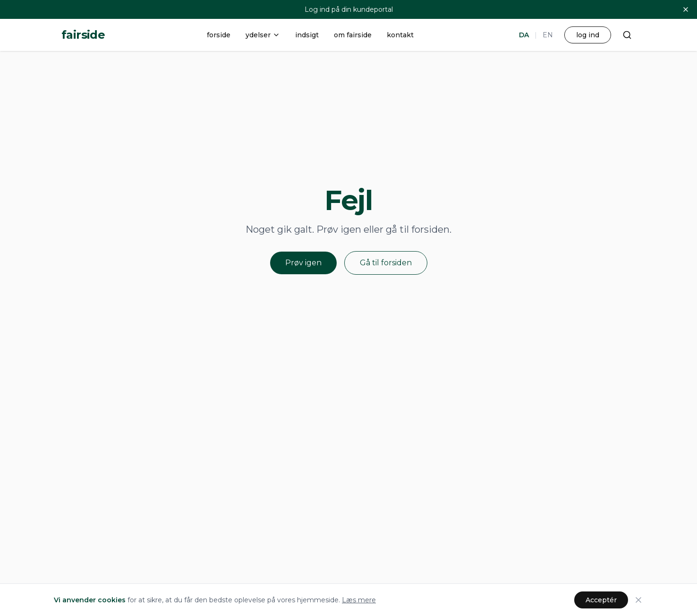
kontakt (400, 35)
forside (219, 35)
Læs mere (359, 600)
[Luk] (686, 9)
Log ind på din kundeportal (349, 9)
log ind (588, 35)
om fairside (353, 35)
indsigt (307, 35)
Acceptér (601, 600)
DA (524, 35)
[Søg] (627, 35)
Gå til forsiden (386, 263)
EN (548, 35)
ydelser (263, 35)
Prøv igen (303, 263)
